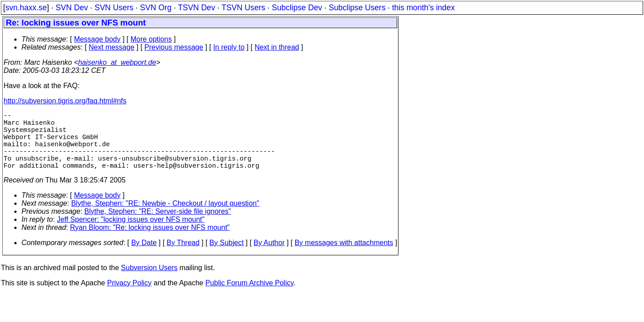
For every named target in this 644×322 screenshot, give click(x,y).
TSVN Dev (197, 8)
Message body (97, 39)
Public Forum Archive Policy (249, 297)
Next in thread (277, 47)
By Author (269, 257)
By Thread (183, 257)
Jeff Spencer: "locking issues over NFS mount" (131, 234)
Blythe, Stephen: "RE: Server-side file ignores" (158, 226)
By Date (144, 257)
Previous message (174, 47)
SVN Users (114, 8)
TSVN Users (243, 8)
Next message (111, 47)
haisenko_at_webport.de (117, 62)
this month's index (424, 8)
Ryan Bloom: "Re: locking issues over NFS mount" (150, 242)
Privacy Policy (129, 297)
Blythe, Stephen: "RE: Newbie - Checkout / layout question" (165, 218)
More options (151, 39)
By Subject (226, 257)
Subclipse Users (357, 8)
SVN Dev (72, 8)
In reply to (229, 47)
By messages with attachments (344, 257)
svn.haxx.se (26, 8)
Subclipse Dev (297, 8)
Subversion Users (149, 282)
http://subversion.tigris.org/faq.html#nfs (65, 101)
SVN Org (156, 8)
